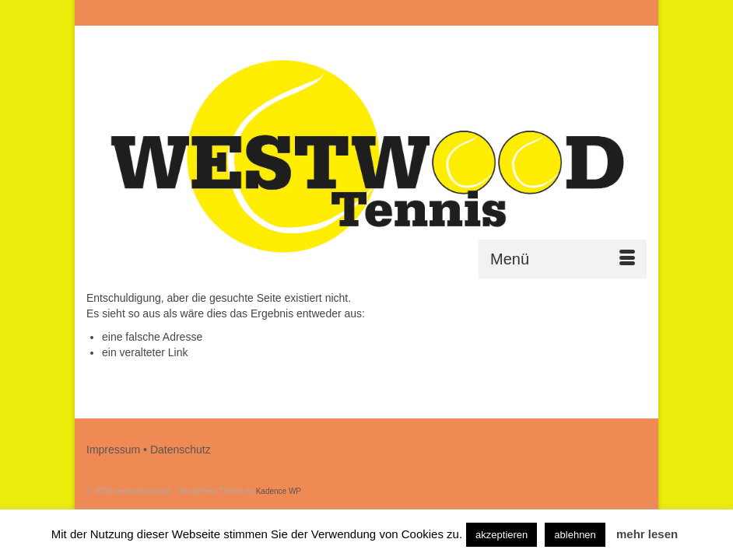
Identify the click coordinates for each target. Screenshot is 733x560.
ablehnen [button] (575, 535)
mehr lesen (647, 534)
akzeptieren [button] (502, 535)
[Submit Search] (477, 13)
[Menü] (563, 259)
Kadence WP (279, 491)
